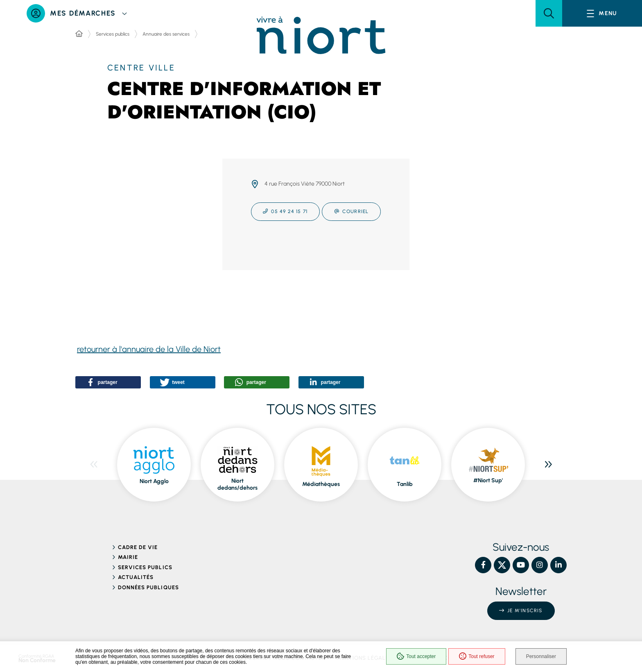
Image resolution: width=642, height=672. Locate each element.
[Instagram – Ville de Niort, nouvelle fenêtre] (540, 565)
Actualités (136, 577)
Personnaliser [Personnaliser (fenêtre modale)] (541, 656)
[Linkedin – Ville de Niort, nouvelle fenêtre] (558, 565)
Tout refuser (477, 656)
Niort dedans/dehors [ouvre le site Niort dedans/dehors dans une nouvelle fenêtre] (237, 485)
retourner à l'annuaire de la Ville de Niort (149, 349)
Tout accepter (416, 656)
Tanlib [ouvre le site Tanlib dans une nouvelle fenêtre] (405, 484)
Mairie (128, 557)
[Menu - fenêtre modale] (602, 13)
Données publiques (148, 587)
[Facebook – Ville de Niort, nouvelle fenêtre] (483, 565)
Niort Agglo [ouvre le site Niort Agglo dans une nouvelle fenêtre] (154, 481)
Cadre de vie (138, 547)
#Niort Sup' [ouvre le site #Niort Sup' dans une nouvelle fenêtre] (488, 480)
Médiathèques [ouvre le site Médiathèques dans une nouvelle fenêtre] (321, 484)
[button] (549, 13)
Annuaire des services (166, 34)
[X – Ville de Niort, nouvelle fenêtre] (502, 565)
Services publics (113, 34)
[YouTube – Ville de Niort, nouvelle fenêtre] (521, 565)
